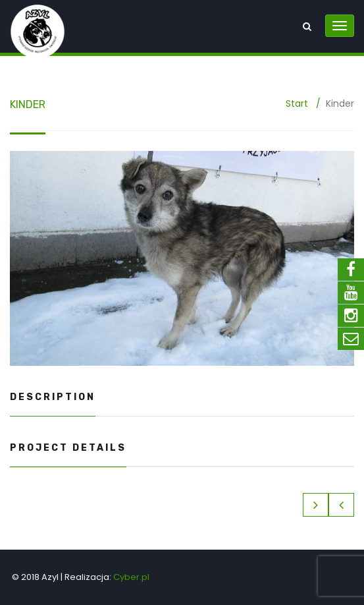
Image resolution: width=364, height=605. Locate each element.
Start (297, 103)
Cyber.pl (131, 577)
